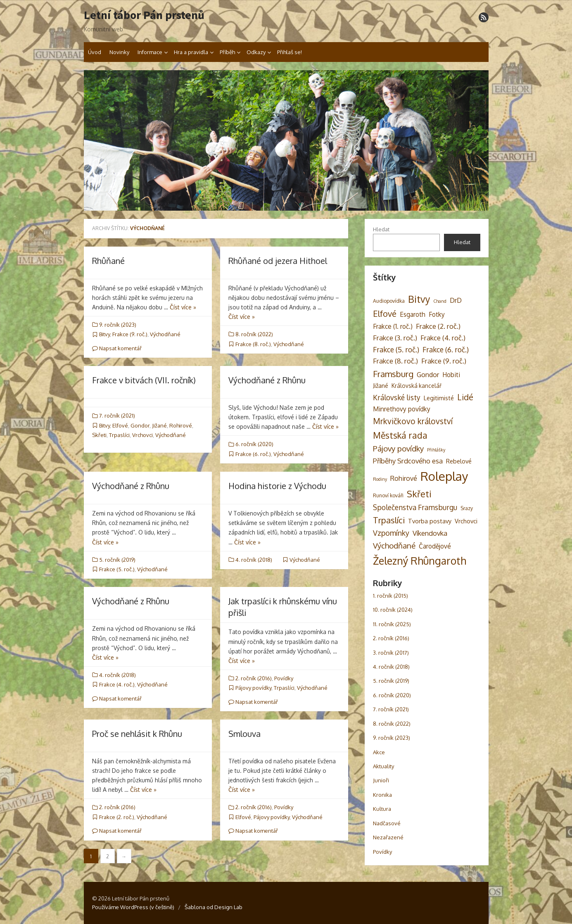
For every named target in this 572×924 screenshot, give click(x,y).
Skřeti (99, 435)
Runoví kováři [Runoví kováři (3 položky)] (388, 495)
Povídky (284, 678)
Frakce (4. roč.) (117, 684)
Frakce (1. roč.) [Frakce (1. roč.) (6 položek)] (393, 326)
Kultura (382, 809)
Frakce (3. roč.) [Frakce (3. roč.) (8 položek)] (395, 338)
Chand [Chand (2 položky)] (440, 301)
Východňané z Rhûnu (267, 380)
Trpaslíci (119, 435)
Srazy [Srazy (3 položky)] (467, 508)
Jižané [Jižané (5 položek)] (381, 385)
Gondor (140, 425)
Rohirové (181, 425)
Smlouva (244, 734)
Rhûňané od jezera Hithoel (278, 261)
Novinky (119, 52)
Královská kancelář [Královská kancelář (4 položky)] (417, 386)
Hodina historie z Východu (277, 486)
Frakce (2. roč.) (117, 817)
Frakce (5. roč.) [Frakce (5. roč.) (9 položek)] (396, 349)
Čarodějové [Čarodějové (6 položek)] (435, 546)
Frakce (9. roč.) (130, 334)
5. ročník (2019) (117, 560)
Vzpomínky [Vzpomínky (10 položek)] (391, 533)
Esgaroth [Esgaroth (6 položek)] (413, 314)
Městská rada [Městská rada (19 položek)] (400, 435)
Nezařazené (388, 837)
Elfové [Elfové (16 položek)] (385, 314)
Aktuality (383, 766)
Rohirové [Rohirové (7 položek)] (404, 478)
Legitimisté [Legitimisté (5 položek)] (439, 398)
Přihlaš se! (290, 52)
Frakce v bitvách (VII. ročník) (144, 380)
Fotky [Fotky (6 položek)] (437, 314)
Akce (379, 752)
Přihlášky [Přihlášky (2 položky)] (436, 450)
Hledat (381, 229)
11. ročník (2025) (392, 624)
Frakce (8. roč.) (253, 344)
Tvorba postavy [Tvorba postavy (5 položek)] (430, 521)
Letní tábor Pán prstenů (144, 15)
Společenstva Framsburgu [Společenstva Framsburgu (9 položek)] (415, 507)
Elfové (120, 425)
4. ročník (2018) (254, 560)
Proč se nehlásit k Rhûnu (137, 734)
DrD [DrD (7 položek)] (456, 300)
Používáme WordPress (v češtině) (133, 907)
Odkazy (256, 52)
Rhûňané (108, 261)
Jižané (159, 425)
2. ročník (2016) (254, 678)
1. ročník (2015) (390, 596)
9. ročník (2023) (118, 325)
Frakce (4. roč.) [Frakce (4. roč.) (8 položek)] (443, 338)
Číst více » (183, 307)
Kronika (382, 795)
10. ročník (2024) (393, 610)
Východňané (165, 334)
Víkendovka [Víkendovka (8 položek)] (430, 533)
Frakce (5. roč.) (117, 569)
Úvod (95, 52)
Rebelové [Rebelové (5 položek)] (459, 461)
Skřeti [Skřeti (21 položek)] (419, 494)
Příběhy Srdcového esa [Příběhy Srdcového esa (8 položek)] (408, 461)
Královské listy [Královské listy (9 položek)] (397, 397)
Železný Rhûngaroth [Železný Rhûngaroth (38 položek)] (420, 561)
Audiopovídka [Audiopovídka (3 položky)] (389, 301)
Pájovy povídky (253, 688)
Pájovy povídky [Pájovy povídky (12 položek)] (398, 448)
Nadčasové (387, 823)
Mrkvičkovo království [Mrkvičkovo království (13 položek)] (413, 421)
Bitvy (104, 334)
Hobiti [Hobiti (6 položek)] (451, 375)
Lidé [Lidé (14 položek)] (465, 397)
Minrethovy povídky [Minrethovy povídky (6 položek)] (402, 409)
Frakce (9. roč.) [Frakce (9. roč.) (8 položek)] (444, 361)
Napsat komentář (117, 348)
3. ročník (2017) (391, 653)
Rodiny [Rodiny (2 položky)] (380, 479)
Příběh (227, 52)
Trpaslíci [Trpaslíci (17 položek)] (389, 520)
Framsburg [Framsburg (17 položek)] (393, 374)
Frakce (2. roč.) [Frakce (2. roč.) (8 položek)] (438, 326)
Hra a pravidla (191, 52)
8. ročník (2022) (254, 334)
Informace (150, 52)
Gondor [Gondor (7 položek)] (428, 374)
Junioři (381, 780)
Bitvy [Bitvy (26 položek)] (419, 299)
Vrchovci (142, 435)
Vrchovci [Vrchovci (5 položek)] (466, 521)
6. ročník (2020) (254, 444)
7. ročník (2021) (117, 416)
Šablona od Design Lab (214, 907)
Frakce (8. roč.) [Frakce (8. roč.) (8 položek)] (395, 361)
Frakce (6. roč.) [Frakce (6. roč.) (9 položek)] (446, 349)
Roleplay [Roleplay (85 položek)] (444, 476)
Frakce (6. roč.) (253, 454)
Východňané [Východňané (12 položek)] (394, 545)
